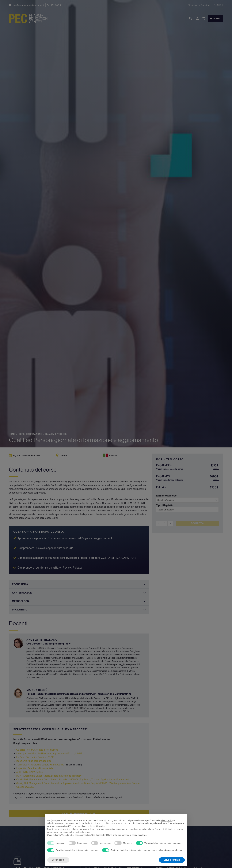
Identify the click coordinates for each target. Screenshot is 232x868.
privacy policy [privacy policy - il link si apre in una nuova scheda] (167, 820)
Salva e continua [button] (172, 860)
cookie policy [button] (99, 826)
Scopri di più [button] (58, 860)
